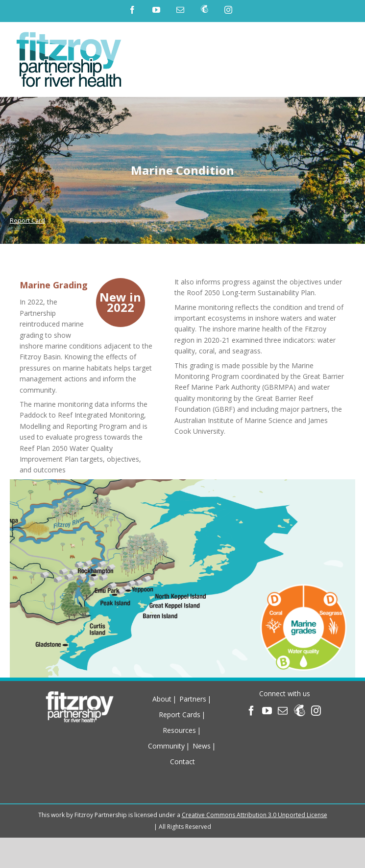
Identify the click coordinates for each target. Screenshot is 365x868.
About (162, 699)
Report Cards (180, 715)
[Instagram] (316, 711)
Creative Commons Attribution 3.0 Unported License (255, 815)
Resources (179, 730)
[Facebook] (251, 711)
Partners (193, 699)
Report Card (27, 220)
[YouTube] (267, 711)
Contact (182, 762)
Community (166, 746)
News (202, 746)
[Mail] (283, 711)
